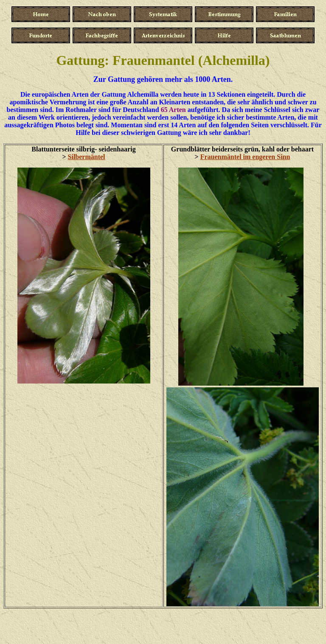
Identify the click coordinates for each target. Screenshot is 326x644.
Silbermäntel (87, 157)
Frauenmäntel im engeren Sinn (245, 157)
